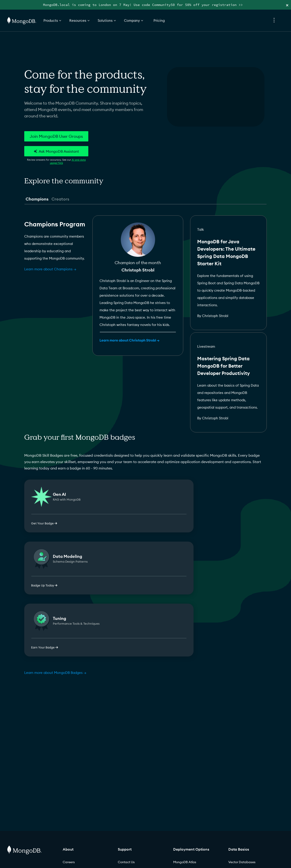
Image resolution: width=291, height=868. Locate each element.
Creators (60, 199)
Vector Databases (242, 862)
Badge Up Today (44, 585)
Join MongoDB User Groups (56, 136)
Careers (69, 862)
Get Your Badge (44, 523)
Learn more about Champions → (50, 269)
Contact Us (126, 862)
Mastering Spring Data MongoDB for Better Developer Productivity (224, 366)
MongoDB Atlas (185, 862)
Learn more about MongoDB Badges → (55, 673)
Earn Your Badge (44, 647)
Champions (37, 199)
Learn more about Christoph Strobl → (129, 340)
